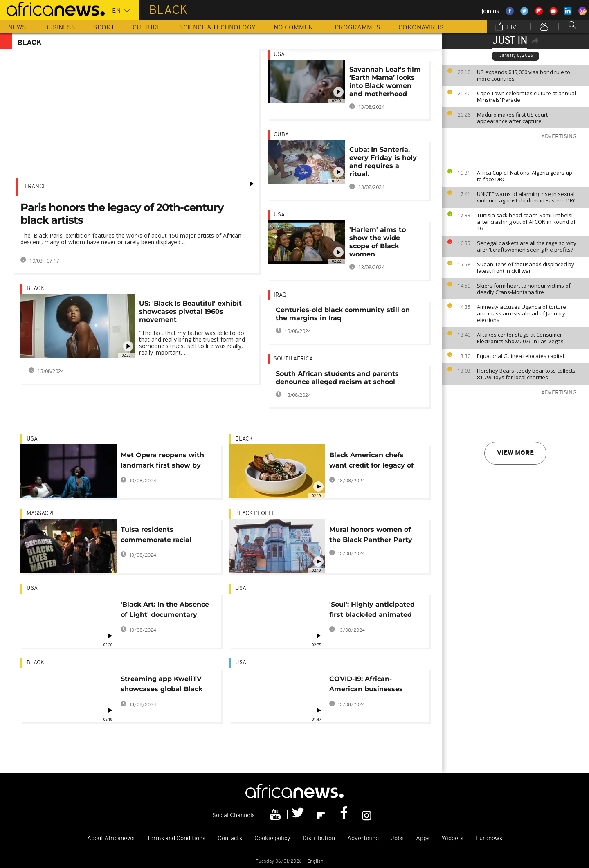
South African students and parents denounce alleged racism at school (337, 378)
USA (279, 55)
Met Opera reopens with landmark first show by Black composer (162, 462)
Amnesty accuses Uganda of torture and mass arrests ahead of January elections (522, 313)
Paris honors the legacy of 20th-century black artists (122, 214)
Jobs (397, 839)
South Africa (293, 359)
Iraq (280, 295)
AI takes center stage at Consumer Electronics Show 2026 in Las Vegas (520, 338)
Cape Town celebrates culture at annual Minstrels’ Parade (526, 97)
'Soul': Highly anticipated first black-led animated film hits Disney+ (372, 611)
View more (515, 453)
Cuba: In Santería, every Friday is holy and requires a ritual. (383, 162)
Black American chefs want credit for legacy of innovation (371, 462)
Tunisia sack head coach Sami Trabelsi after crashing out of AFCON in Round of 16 (526, 222)
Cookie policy (272, 839)
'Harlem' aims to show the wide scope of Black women (378, 242)
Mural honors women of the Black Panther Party (371, 535)
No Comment (295, 28)
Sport (104, 28)
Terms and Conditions (176, 839)
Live (508, 27)
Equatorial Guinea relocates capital (520, 356)
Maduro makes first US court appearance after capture (512, 118)
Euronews (489, 839)
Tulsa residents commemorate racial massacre (156, 536)
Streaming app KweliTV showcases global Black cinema (162, 685)
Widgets (453, 839)
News (17, 28)
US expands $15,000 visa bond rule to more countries (524, 75)
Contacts (230, 839)
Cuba (281, 135)
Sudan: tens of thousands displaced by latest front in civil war (526, 268)
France (35, 187)
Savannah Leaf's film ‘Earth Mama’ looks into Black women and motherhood (385, 82)
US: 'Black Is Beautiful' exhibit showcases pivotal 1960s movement (190, 311)
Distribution (319, 839)
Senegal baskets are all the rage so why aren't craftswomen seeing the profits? (527, 246)
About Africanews (111, 839)
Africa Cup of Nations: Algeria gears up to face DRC (525, 176)
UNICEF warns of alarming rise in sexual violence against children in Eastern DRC (527, 197)
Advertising (363, 839)
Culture (147, 28)
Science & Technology (217, 28)
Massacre (41, 514)
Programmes (357, 28)
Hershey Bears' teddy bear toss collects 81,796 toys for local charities (526, 374)
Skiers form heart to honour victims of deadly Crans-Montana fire (524, 289)
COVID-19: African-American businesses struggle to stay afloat (368, 685)
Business (60, 28)
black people (255, 514)
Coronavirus (421, 28)
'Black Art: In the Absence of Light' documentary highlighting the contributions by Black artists (165, 611)
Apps (423, 839)
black (35, 289)
